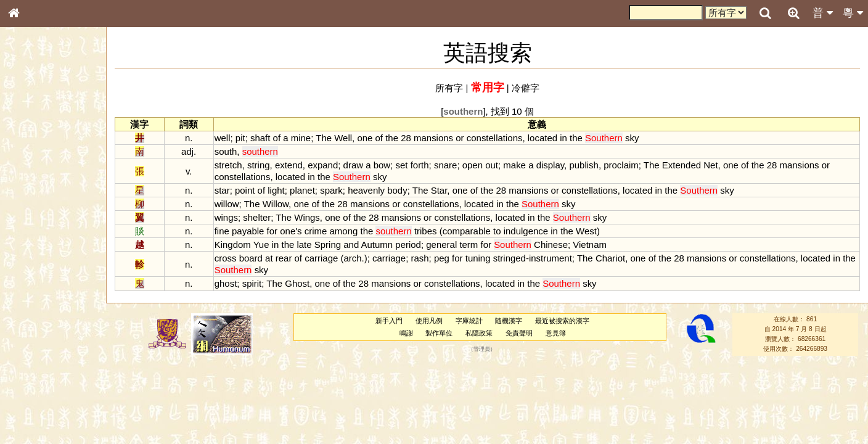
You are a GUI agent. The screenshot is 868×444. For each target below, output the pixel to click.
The (324, 138)
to (497, 231)
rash (420, 258)
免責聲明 (519, 333)
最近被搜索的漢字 (562, 321)
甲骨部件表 (34, 189)
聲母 (25, 331)
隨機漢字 (509, 321)
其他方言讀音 (38, 354)
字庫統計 (469, 321)
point (245, 190)
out (492, 165)
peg (442, 258)
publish (583, 165)
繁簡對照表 (34, 422)
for (272, 231)
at (269, 258)
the (392, 138)
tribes (426, 231)
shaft (260, 138)
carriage (321, 258)
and (351, 245)
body (397, 190)
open (473, 165)
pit (240, 138)
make (514, 165)
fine (222, 231)
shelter (257, 217)
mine (301, 138)
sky (632, 138)
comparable (467, 231)
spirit (252, 283)
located (542, 138)
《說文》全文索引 (45, 387)
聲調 (59, 331)
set (402, 165)
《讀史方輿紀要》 (45, 399)
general (441, 245)
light (276, 190)
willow (227, 204)
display (550, 165)
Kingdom (233, 245)
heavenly (366, 190)
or (460, 138)
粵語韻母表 (34, 269)
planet (302, 190)
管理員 (482, 349)
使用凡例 (429, 321)
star (222, 190)
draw (353, 165)
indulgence (526, 231)
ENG (54, 136)
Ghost (297, 283)
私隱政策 (479, 333)
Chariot (610, 258)
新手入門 (389, 321)
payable (248, 231)
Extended (682, 165)
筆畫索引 (30, 177)
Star (439, 190)
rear (284, 258)
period (408, 245)
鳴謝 (406, 333)
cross (226, 258)
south (226, 151)
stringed (510, 258)
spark (331, 190)
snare (445, 165)
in (563, 138)
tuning (478, 258)
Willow (276, 204)
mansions (433, 138)
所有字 (449, 88)
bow (382, 165)
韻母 (42, 331)
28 (406, 138)
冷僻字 (526, 88)
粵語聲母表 (34, 257)
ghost (226, 283)
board (251, 258)
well (223, 138)
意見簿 (556, 333)
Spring (328, 245)
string (259, 165)
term (469, 245)
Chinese (551, 245)
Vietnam (590, 245)
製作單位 (439, 333)
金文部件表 (34, 201)
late (304, 245)
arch (352, 258)
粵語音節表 (34, 245)
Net (710, 165)
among (344, 231)
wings (226, 217)
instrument (551, 258)
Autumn (377, 245)
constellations (495, 138)
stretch (228, 165)
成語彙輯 (30, 411)
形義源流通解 (38, 213)
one (365, 138)
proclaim (621, 165)
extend (289, 165)
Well (343, 138)
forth (420, 165)
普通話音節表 (38, 342)
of (277, 138)
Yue (261, 245)
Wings (307, 217)
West (586, 231)
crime (316, 231)
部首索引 (30, 165)
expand (323, 165)
